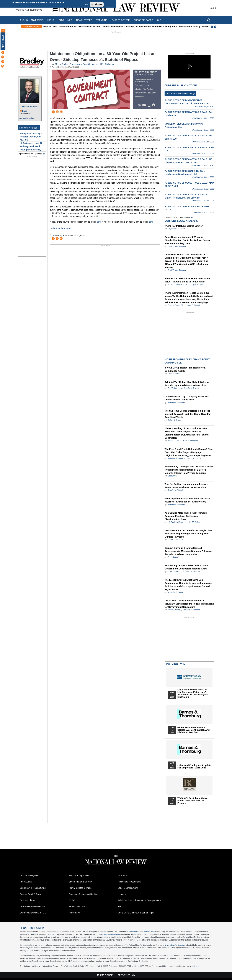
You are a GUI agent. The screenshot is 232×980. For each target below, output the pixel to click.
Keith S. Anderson (190, 441)
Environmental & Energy (80, 882)
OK (87, 4)
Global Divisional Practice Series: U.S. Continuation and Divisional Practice (194, 730)
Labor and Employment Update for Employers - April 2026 (194, 766)
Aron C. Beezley (174, 572)
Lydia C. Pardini (193, 305)
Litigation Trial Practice (144, 89)
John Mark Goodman (176, 403)
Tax (119, 907)
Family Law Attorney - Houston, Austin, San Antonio (31, 137)
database (51, 934)
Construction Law (142, 85)
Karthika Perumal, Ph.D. (177, 285)
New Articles (3, 41)
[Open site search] (209, 20)
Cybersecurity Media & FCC (33, 913)
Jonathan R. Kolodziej (177, 458)
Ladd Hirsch (173, 476)
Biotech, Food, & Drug (30, 894)
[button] (189, 66)
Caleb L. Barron (174, 374)
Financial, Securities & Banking (83, 894)
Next (216, 27)
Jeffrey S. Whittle (196, 285)
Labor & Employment (128, 888)
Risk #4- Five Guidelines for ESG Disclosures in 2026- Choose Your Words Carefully (105, 27)
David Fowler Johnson (177, 246)
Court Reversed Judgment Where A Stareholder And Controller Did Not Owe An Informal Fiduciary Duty (188, 240)
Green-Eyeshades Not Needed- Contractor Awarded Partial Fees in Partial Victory (187, 500)
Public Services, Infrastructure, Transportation (139, 900)
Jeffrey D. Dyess (174, 420)
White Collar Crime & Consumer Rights (136, 913)
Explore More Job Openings (30, 154)
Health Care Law (77, 907)
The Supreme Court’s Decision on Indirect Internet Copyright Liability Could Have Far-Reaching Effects (188, 414)
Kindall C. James (175, 441)
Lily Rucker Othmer (176, 522)
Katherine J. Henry (175, 592)
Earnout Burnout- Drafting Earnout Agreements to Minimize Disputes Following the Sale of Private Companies (188, 551)
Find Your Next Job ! (29, 128)
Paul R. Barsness (175, 388)
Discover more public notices (177, 218)
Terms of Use (134, 932)
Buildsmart (110, 64)
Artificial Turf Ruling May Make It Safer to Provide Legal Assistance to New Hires (187, 384)
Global (72, 900)
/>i (154, 105)
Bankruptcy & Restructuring (33, 888)
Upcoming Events (176, 664)
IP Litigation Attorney (30, 150)
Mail (145, 105)
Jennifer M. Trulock (191, 388)
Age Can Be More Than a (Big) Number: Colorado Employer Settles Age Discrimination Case (186, 516)
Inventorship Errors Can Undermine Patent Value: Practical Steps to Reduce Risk (188, 280)
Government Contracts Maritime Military (144, 80)
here (99, 222)
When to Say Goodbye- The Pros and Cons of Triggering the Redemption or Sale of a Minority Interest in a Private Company (189, 470)
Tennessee (139, 97)
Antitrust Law (26, 882)
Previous (212, 27)
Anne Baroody (173, 557)
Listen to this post (60, 228)
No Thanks (97, 4)
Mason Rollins (30, 107)
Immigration (74, 913)
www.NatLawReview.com (110, 934)
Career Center (121, 20)
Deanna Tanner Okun (176, 305)
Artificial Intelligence (29, 876)
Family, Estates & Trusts (80, 888)
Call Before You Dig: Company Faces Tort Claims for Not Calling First (187, 398)
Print (140, 105)
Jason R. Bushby (194, 458)
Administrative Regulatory (145, 93)
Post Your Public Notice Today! (180, 94)
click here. (196, 966)
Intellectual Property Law (129, 882)
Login (213, 8)
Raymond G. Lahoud (176, 229)
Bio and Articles (27, 118)
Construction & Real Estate (33, 907)
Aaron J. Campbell (175, 540)
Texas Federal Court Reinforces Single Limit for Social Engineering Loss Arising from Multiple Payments (188, 534)
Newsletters (84, 20)
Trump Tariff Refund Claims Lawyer (184, 226)
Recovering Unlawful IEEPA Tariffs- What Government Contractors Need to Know (187, 567)
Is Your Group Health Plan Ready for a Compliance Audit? (183, 27)
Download (150, 105)
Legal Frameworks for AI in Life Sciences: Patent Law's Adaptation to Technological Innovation (193, 693)
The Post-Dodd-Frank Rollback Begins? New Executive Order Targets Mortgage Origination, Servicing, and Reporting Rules (189, 452)
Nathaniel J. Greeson (191, 572)
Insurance (122, 876)
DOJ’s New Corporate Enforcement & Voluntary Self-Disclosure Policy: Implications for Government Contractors (189, 604)
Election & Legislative (79, 876)
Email (25, 111)
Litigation (122, 894)
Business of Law (28, 900)
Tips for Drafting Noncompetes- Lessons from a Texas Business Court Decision (186, 486)
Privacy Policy (149, 932)
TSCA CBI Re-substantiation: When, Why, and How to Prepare (193, 801)
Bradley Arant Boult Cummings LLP (86, 64)
